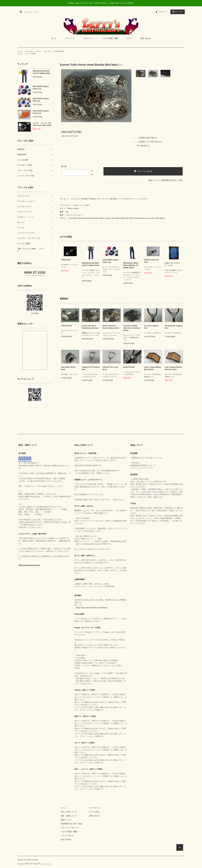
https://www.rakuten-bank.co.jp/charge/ (92, 608)
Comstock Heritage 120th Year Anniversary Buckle (132, 328)
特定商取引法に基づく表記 (172, 180)
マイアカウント (95, 808)
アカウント (163, 12)
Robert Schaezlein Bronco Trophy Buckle (111, 327)
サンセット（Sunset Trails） (55, 51)
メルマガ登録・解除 (110, 38)
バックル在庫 (31, 54)
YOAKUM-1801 (66, 326)
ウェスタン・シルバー (34, 51)
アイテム (177, 12)
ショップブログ (67, 836)
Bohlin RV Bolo (129, 367)
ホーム (54, 38)
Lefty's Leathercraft (33, 860)
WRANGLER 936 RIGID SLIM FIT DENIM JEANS (41, 72)
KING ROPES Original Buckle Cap (41, 112)
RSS (63, 840)
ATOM (68, 840)
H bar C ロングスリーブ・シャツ (172, 264)
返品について (154, 180)
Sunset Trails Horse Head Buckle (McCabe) (90, 327)
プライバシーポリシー (70, 828)
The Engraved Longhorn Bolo (174, 327)
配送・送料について (69, 816)
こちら (54, 496)
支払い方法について (69, 812)
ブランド (70, 38)
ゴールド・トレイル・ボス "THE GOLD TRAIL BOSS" (42, 124)
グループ (89, 38)
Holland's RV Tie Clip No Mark (91, 368)
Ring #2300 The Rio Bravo (68, 368)
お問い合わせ (145, 38)
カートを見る (94, 812)
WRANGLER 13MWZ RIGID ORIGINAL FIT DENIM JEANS (131, 265)
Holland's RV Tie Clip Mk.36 (110, 368)
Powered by (34, 864)
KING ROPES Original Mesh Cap (41, 100)
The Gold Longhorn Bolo (151, 327)
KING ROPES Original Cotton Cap (41, 88)
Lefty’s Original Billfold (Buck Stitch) (152, 368)
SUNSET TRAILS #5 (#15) (151, 261)
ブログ (129, 38)
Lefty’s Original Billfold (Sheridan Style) (173, 368)
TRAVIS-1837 (66, 260)
